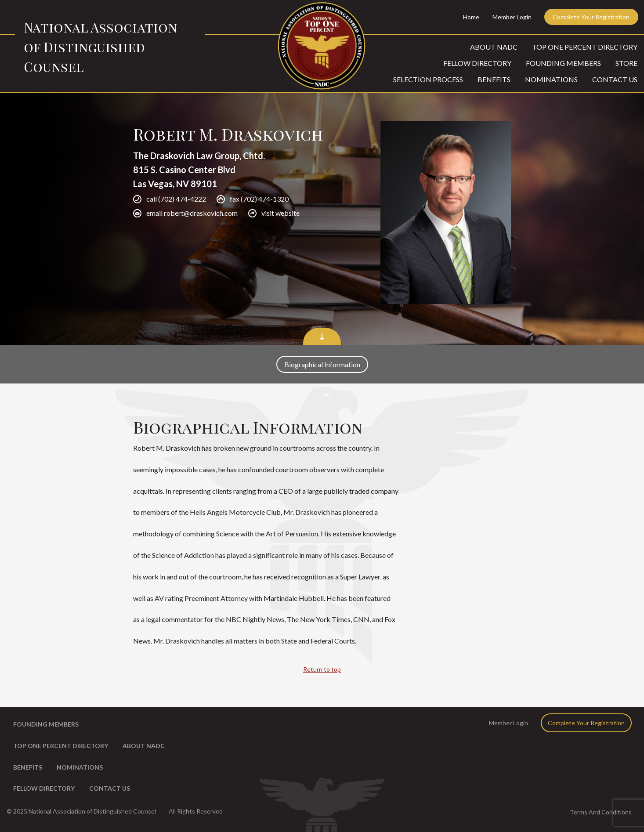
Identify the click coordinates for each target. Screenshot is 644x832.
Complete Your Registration (591, 17)
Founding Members (563, 63)
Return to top (322, 669)
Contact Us (615, 79)
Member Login (512, 17)
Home (471, 17)
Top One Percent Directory (585, 47)
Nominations (551, 79)
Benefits (494, 79)
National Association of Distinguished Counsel (100, 47)
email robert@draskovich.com (192, 212)
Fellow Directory (477, 63)
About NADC (494, 47)
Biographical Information (322, 364)
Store (626, 63)
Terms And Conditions (601, 812)
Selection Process (428, 79)
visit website (280, 212)
